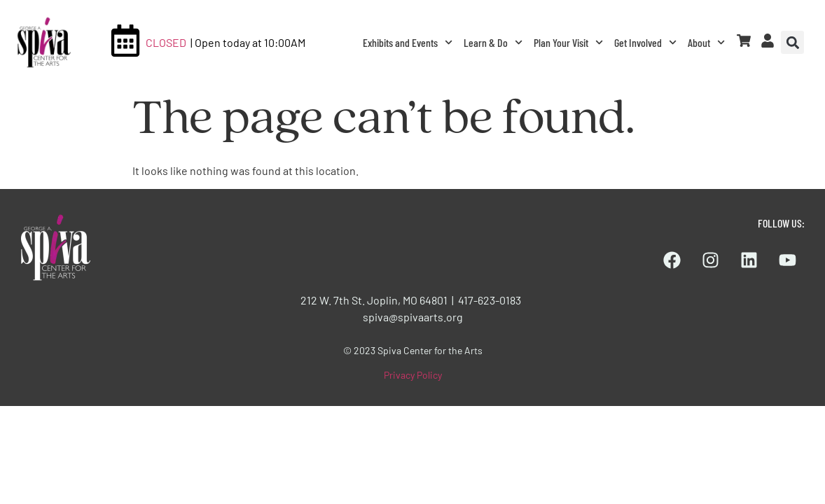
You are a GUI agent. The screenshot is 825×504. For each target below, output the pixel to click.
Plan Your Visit (568, 42)
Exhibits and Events (408, 42)
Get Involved (645, 42)
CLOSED (166, 42)
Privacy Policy (413, 375)
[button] (792, 42)
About (706, 42)
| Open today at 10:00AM (248, 42)
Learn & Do (493, 42)
